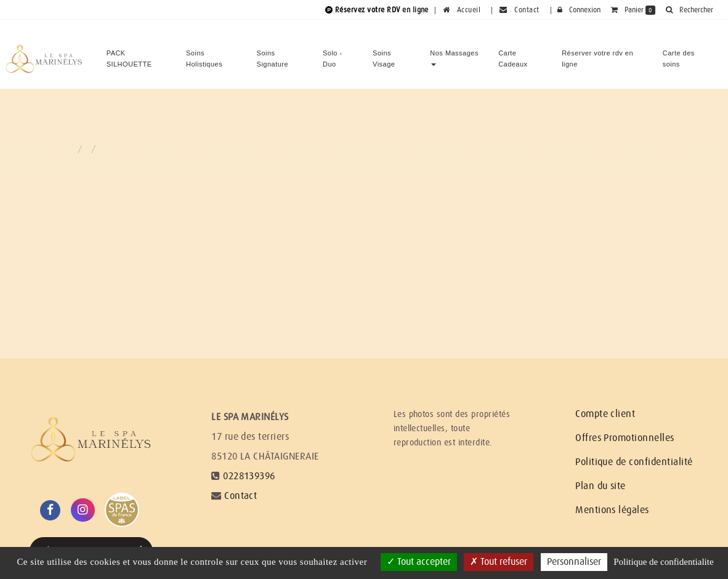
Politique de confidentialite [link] (663, 562)
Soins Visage (384, 54)
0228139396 (249, 476)
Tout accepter (419, 562)
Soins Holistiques (204, 54)
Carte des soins (679, 54)
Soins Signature (273, 54)
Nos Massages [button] (454, 53)
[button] (689, 10)
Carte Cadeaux (513, 54)
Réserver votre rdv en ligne (597, 54)
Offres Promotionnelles (625, 438)
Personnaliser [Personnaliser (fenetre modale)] (574, 562)
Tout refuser (499, 562)
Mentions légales (612, 510)
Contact (241, 496)
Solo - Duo (333, 54)
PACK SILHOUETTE (129, 54)
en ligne (415, 10)
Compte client (605, 414)
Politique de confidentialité (634, 462)
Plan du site (601, 486)
